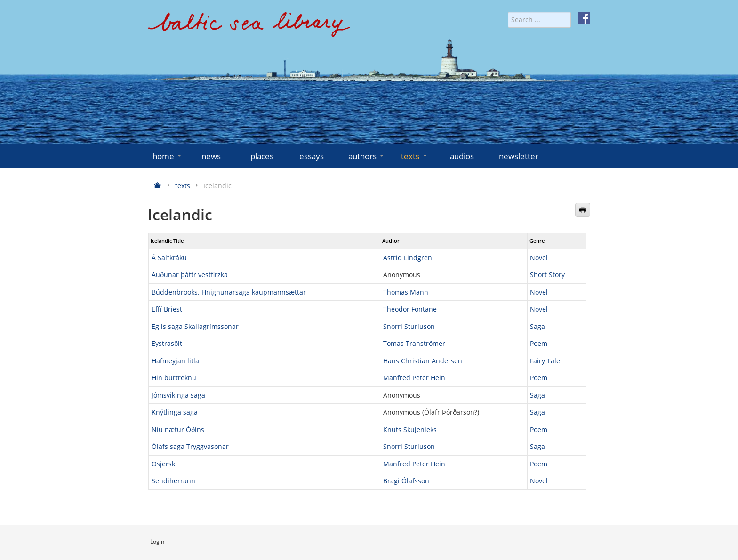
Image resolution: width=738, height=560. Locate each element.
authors (367, 156)
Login (157, 541)
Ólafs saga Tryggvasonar (190, 446)
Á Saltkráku (169, 258)
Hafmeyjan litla (175, 361)
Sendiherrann (173, 481)
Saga (537, 326)
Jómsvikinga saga (178, 395)
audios (462, 156)
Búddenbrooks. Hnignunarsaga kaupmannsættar (229, 292)
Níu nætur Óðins (178, 429)
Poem (539, 343)
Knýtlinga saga (175, 412)
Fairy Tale (545, 361)
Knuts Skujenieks (410, 429)
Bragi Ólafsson (406, 481)
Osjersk (163, 464)
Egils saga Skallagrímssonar (195, 326)
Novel (539, 258)
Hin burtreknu (174, 378)
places (262, 156)
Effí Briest (167, 309)
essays (312, 156)
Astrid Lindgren (408, 258)
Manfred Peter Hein (414, 378)
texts (415, 156)
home (168, 156)
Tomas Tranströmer (414, 343)
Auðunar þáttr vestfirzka (190, 275)
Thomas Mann (406, 292)
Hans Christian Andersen (423, 361)
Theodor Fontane (410, 309)
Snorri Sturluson (409, 326)
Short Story (547, 275)
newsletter (519, 156)
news (211, 156)
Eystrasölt (167, 343)
